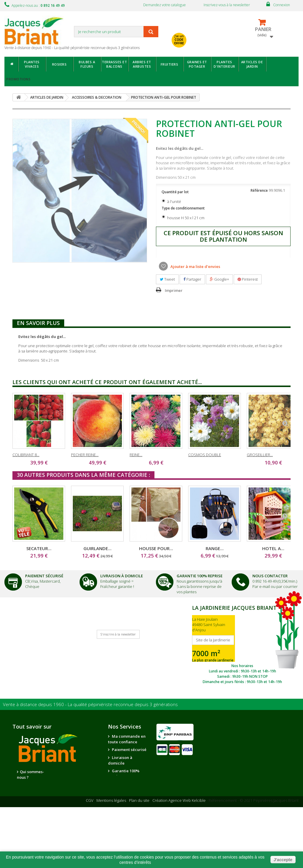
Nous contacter (126, 784)
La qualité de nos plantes (31, 796)
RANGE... (215, 548)
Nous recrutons (34, 785)
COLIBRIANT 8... (26, 455)
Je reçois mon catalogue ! (31, 639)
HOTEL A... (273, 548)
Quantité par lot (176, 192)
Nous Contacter (270, 576)
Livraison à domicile (122, 576)
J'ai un (179, 40)
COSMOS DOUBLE (205, 455)
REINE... (136, 455)
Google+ (219, 279)
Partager (192, 279)
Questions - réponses (120, 835)
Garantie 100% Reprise (200, 576)
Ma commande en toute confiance (127, 739)
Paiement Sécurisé (44, 576)
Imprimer (174, 290)
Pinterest (248, 279)
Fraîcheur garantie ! (117, 586)
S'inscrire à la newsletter (118, 634)
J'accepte (283, 860)
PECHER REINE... (85, 455)
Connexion (282, 5)
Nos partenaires (74, 772)
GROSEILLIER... (260, 455)
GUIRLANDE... (97, 548)
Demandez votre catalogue (165, 5)
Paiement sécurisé (129, 750)
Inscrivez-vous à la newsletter (227, 5)
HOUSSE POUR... (156, 548)
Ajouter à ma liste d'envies (195, 266)
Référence (259, 190)
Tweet (167, 279)
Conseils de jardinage (121, 821)
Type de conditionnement (184, 208)
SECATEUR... (39, 548)
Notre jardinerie (74, 780)
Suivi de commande (119, 795)
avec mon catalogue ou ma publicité (212, 29)
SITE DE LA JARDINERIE (242, 644)
